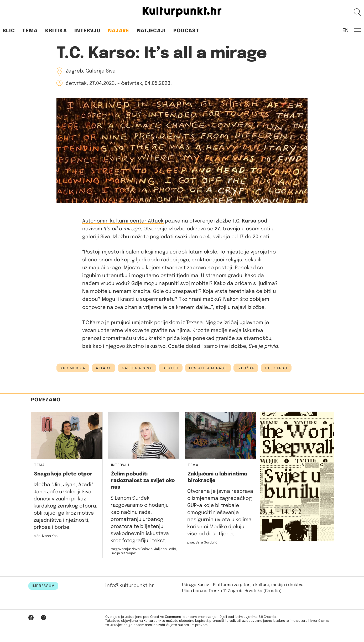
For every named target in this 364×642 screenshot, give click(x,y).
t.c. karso (276, 368)
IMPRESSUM (43, 586)
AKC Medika (73, 368)
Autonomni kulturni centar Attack (123, 221)
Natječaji (151, 31)
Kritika (56, 31)
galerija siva (137, 368)
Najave (119, 31)
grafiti (171, 368)
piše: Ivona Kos (46, 536)
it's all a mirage (208, 368)
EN (345, 30)
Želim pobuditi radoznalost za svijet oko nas (143, 481)
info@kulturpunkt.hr (130, 586)
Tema (30, 31)
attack (104, 368)
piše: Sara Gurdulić (202, 543)
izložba (246, 368)
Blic (9, 31)
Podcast (186, 31)
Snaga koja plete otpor (63, 474)
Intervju (87, 31)
